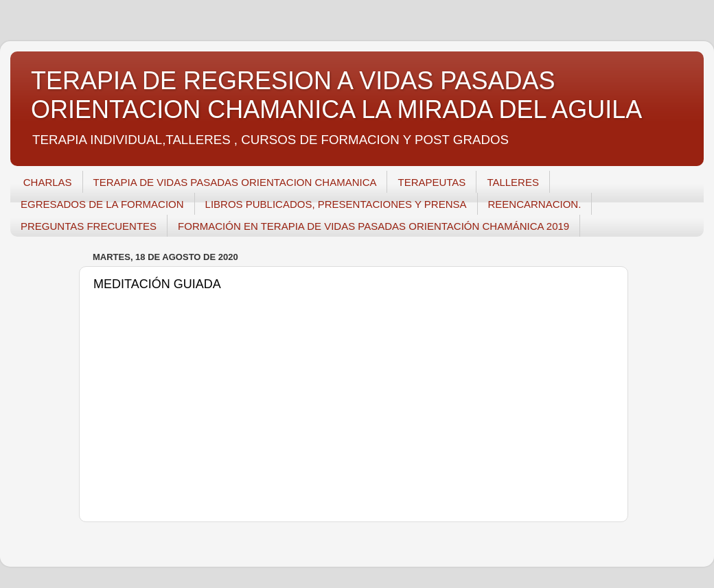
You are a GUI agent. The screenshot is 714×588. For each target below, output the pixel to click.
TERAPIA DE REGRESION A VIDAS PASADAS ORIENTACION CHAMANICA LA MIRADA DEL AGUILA (336, 95)
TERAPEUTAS (431, 182)
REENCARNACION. (535, 204)
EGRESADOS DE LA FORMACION (102, 204)
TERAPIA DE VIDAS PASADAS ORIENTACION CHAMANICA (235, 182)
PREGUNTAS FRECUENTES (89, 226)
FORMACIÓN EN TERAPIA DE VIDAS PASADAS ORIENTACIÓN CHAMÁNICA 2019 (373, 226)
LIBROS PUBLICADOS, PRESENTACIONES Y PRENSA (336, 204)
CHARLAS (48, 182)
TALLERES (513, 182)
